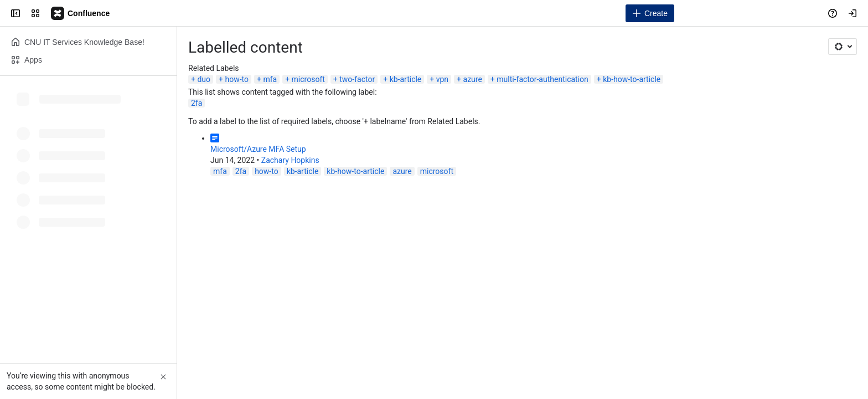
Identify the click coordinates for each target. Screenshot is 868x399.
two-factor (357, 79)
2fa (197, 103)
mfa (270, 79)
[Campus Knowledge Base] (81, 13)
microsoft (308, 79)
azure (473, 79)
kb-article (406, 79)
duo (204, 79)
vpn (442, 79)
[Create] (650, 13)
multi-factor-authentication (542, 79)
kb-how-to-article (632, 79)
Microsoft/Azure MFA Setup (258, 149)
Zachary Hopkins (290, 160)
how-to (237, 79)
